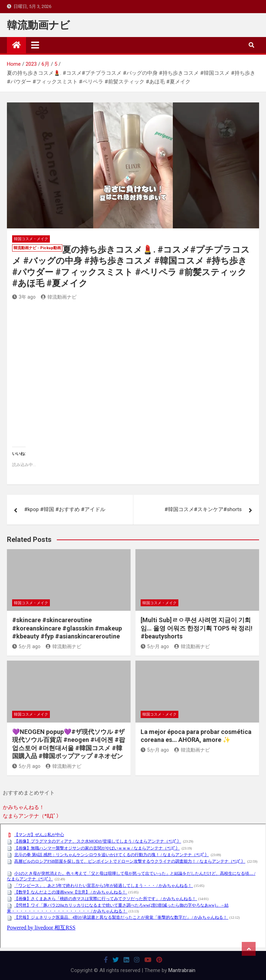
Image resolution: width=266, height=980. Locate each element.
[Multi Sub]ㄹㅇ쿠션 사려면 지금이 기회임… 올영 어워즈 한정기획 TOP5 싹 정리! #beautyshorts (197, 628)
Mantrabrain (182, 970)
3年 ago (24, 297)
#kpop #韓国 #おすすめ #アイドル (65, 509)
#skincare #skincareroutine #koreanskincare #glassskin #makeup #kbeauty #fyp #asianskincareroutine (67, 628)
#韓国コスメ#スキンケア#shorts (203, 509)
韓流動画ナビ (38, 25)
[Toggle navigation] (35, 45)
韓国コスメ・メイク (31, 239)
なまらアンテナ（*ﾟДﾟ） (32, 816)
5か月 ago (26, 646)
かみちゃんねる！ (24, 807)
